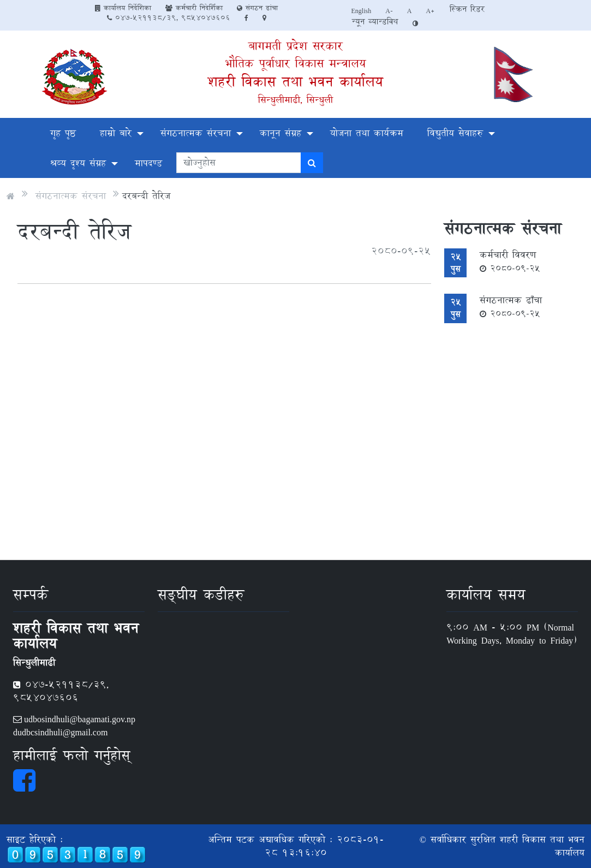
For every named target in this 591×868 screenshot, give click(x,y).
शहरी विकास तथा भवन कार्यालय (295, 82)
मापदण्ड (148, 163)
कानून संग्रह (280, 133)
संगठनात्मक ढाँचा (511, 306)
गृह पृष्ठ (63, 133)
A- (389, 10)
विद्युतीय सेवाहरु (455, 133)
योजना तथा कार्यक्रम (367, 133)
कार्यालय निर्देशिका (123, 8)
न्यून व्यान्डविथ (375, 22)
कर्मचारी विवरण (510, 261)
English (362, 10)
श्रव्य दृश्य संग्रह (78, 163)
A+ (431, 10)
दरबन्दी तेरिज (146, 196)
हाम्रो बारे (116, 133)
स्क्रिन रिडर (467, 9)
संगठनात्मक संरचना (196, 133)
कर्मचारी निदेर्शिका (194, 8)
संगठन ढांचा (257, 8)
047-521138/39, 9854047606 (169, 17)
